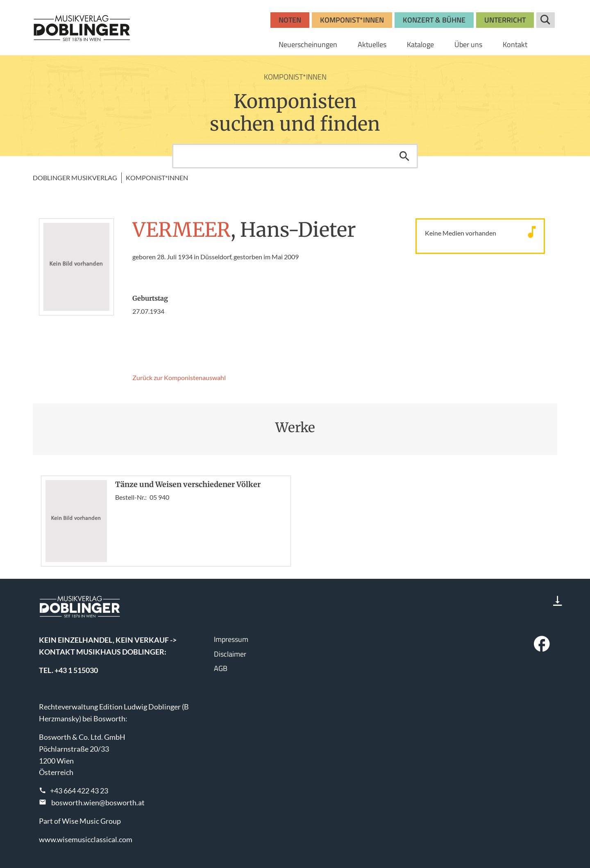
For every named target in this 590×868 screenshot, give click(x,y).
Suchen (404, 156)
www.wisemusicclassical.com (86, 839)
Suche (546, 20)
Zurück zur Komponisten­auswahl (179, 377)
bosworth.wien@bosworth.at (98, 802)
